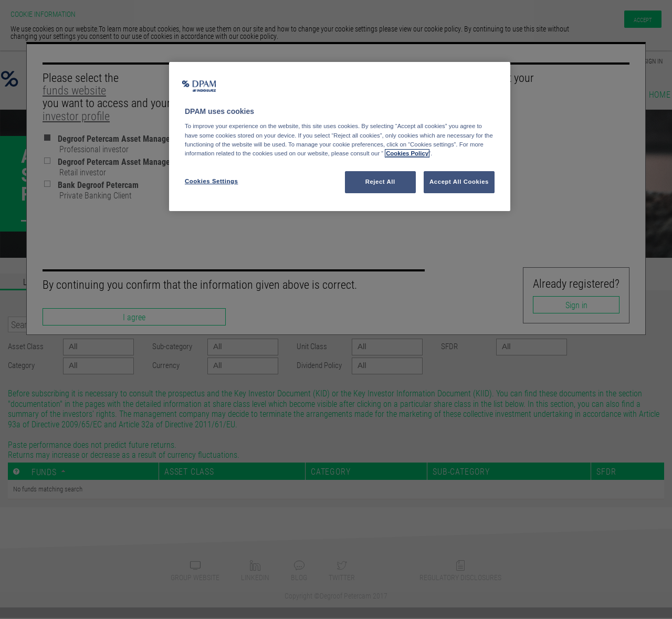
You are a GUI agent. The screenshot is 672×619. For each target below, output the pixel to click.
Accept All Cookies (459, 182)
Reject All (380, 182)
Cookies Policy (407, 153)
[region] (340, 137)
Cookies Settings (211, 181)
